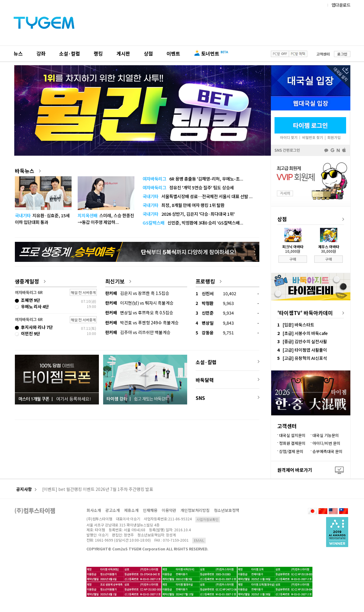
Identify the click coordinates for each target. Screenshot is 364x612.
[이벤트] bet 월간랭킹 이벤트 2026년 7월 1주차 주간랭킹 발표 (98, 489)
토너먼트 (210, 53)
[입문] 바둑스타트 (298, 325)
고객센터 (323, 54)
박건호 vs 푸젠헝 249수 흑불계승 (142, 323)
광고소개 (113, 510)
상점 (148, 53)
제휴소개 (131, 510)
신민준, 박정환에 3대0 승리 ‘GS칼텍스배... (193, 223)
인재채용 (150, 510)
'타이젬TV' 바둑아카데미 (305, 313)
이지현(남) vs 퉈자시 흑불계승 (139, 303)
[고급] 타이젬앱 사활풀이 (305, 350)
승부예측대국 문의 (327, 451)
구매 (293, 259)
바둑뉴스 (28, 171)
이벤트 (173, 53)
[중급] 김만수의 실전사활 (305, 341)
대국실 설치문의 (292, 435)
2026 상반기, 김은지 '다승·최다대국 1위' (189, 214)
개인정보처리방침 (195, 510)
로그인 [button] (342, 54)
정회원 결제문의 (292, 443)
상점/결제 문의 (291, 451)
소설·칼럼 (206, 362)
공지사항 (26, 489)
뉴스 (18, 53)
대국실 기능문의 (326, 435)
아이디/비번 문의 (326, 443)
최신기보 (118, 281)
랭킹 (98, 53)
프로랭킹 (209, 281)
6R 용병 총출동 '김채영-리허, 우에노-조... (193, 179)
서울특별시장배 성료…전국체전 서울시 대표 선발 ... (198, 196)
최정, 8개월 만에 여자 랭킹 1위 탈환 (184, 205)
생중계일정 (30, 281)
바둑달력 (205, 380)
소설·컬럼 (70, 53)
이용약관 (169, 510)
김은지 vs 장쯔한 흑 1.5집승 (137, 293)
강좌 (41, 53)
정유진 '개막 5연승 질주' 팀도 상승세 (188, 187)
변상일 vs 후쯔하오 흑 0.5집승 (139, 313)
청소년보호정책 (227, 510)
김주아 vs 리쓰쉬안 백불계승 (138, 332)
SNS (200, 398)
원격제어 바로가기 (295, 470)
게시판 (123, 53)
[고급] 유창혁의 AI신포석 (305, 358)
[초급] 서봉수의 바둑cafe (305, 333)
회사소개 (94, 510)
